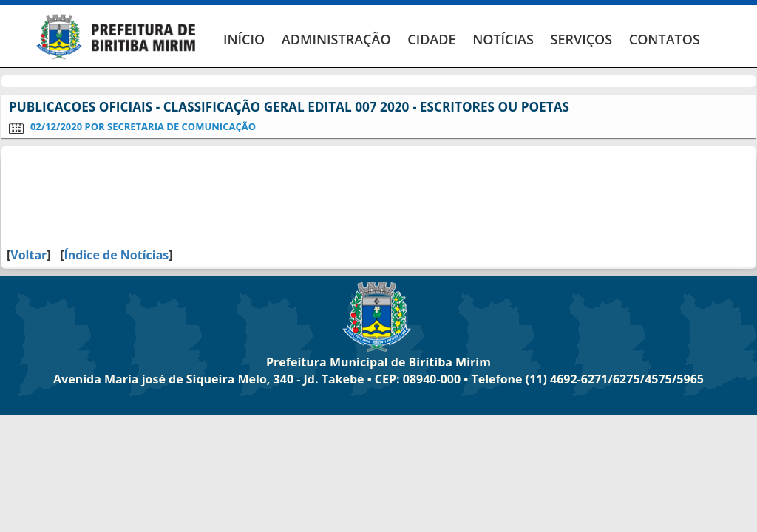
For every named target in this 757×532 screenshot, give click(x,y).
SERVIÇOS (581, 39)
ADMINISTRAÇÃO (336, 39)
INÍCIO (244, 39)
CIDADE (431, 39)
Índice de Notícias (116, 255)
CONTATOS (665, 39)
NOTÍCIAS (503, 39)
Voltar (28, 255)
